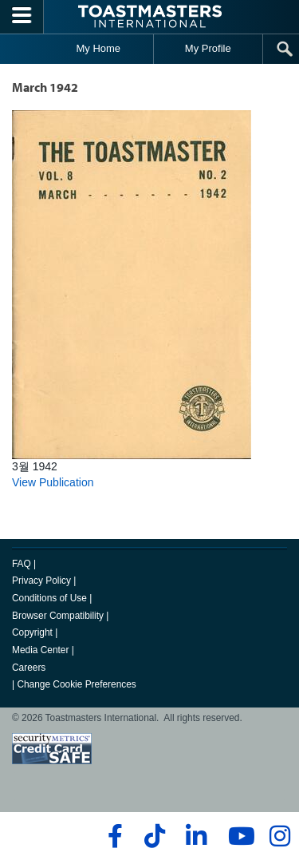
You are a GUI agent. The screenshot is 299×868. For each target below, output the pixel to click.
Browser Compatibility (58, 616)
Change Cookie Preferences (76, 684)
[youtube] (238, 836)
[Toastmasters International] (150, 16)
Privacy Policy (41, 581)
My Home (98, 48)
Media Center (40, 650)
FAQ (22, 564)
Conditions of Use (49, 598)
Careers (29, 668)
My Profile (208, 48)
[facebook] (113, 836)
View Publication (53, 482)
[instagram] (279, 836)
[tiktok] (154, 836)
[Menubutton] (22, 17)
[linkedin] (196, 836)
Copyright (32, 632)
